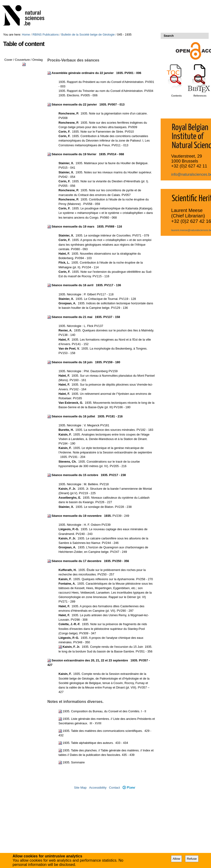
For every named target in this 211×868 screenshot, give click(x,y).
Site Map (80, 788)
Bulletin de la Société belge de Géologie (88, 35)
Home (26, 35)
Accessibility (98, 788)
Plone (129, 788)
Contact (114, 788)
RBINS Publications (46, 35)
